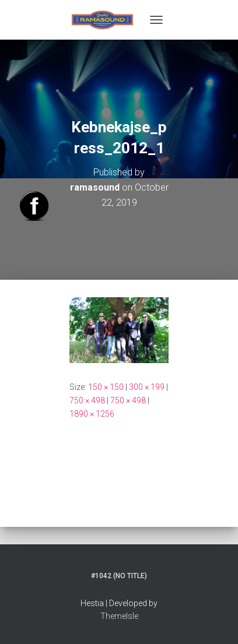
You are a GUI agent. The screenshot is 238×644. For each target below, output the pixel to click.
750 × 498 (87, 400)
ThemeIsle (119, 616)
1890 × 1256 (92, 414)
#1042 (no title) (119, 576)
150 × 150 (106, 387)
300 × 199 (147, 387)
